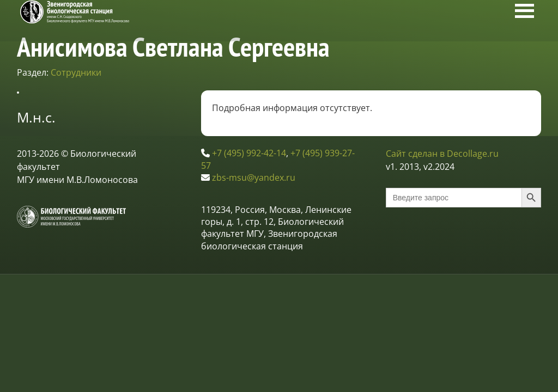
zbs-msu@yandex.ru (254, 177)
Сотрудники (76, 72)
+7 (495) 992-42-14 (249, 153)
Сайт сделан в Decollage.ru (442, 154)
